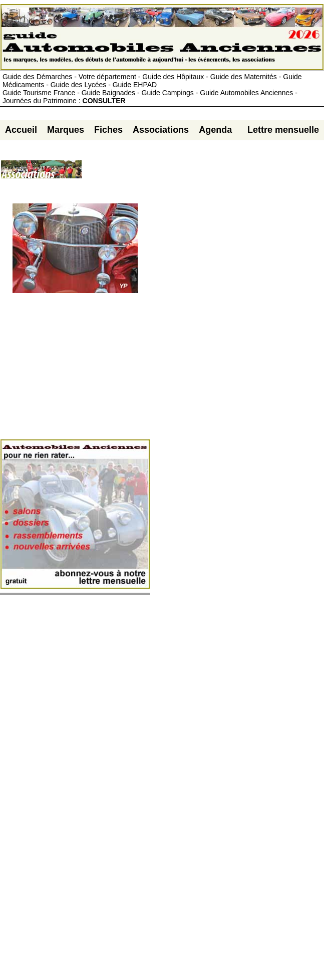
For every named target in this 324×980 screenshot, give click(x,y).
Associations (161, 130)
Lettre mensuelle (283, 130)
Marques (66, 130)
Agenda (215, 130)
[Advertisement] (203, 173)
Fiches (108, 130)
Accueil (21, 130)
